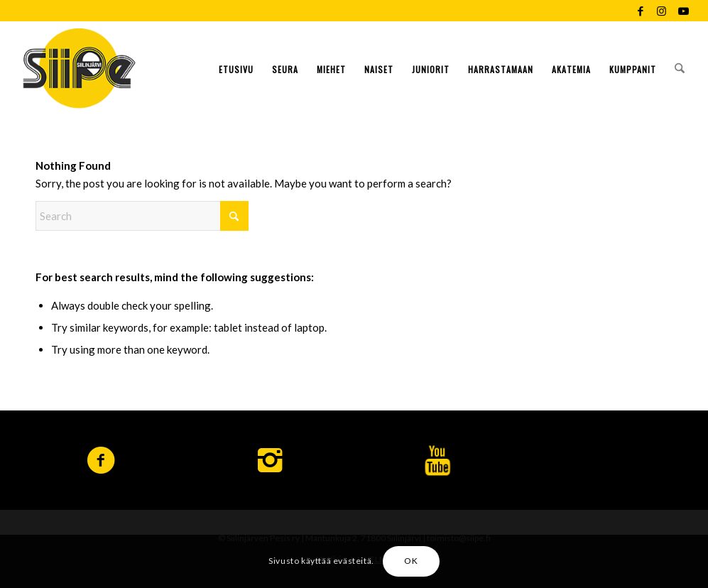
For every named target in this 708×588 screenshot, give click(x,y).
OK (411, 561)
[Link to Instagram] (661, 11)
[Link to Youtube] (683, 11)
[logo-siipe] (79, 67)
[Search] (680, 67)
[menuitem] (236, 67)
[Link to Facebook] (640, 11)
